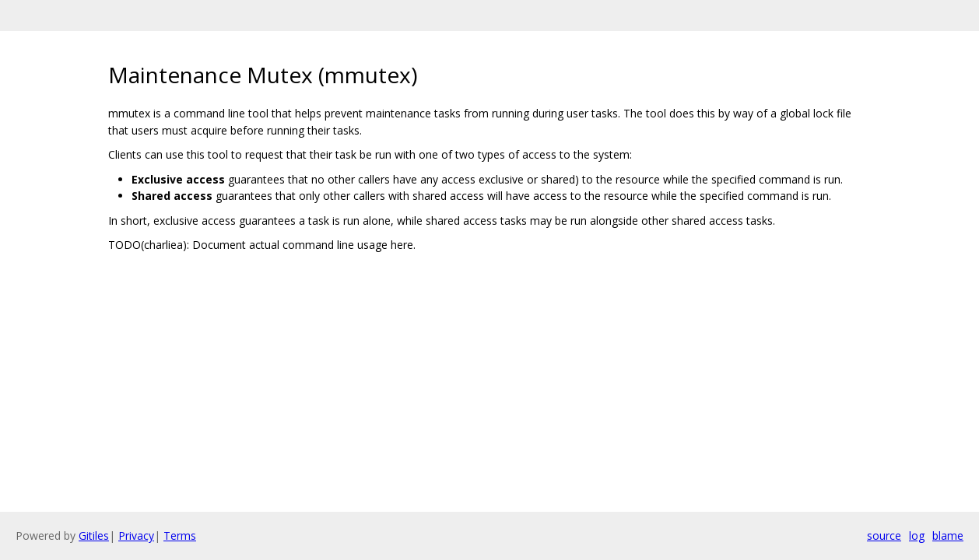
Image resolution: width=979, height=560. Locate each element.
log (917, 535)
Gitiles (94, 535)
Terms (180, 535)
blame (948, 535)
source (884, 535)
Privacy (136, 535)
